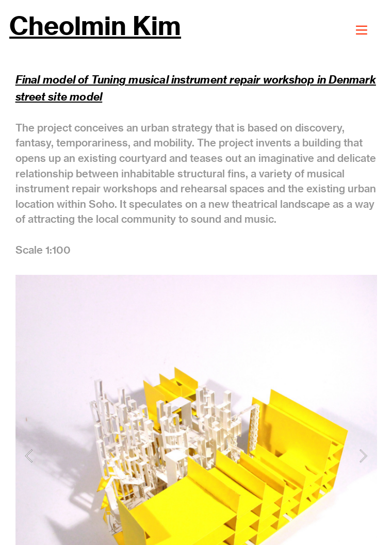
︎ (362, 30)
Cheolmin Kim (95, 26)
